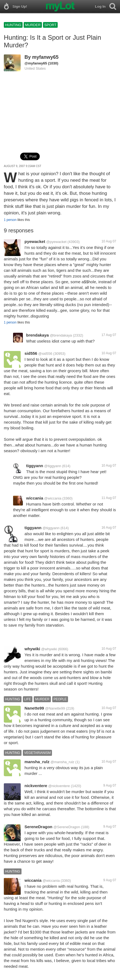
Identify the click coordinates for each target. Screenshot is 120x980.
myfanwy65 (45, 57)
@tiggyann (53, 466)
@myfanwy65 (36, 63)
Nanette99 (34, 708)
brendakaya (37, 335)
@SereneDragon (67, 827)
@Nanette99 (55, 708)
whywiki (32, 649)
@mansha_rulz (62, 762)
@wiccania (53, 498)
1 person (10, 220)
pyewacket (35, 241)
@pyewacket (56, 242)
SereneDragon (39, 827)
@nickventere (59, 786)
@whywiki (49, 649)
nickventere (36, 786)
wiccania (35, 498)
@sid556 (45, 354)
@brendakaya (61, 335)
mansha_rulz (37, 762)
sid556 (31, 353)
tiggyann (35, 466)
